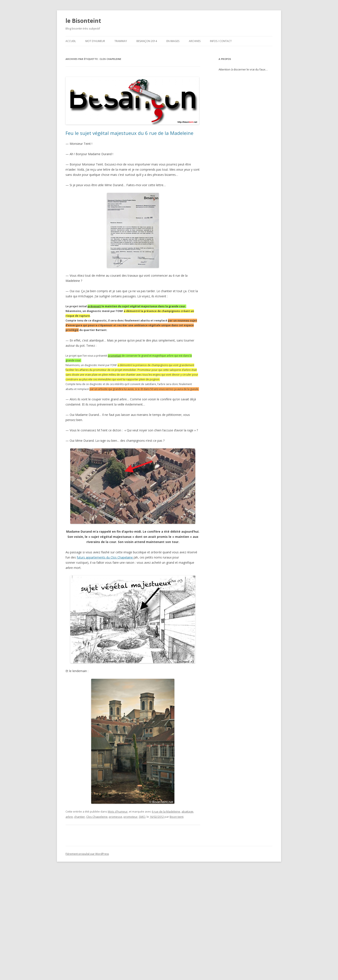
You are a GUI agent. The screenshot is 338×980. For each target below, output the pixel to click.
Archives (195, 41)
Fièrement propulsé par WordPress (87, 854)
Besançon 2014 (147, 41)
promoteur (131, 817)
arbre (69, 817)
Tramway (121, 41)
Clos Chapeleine (97, 817)
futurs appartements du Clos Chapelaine (105, 557)
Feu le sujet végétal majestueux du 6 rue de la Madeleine (129, 133)
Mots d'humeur (118, 811)
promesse (116, 817)
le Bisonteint (83, 21)
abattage (187, 811)
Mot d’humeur (95, 41)
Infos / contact (221, 41)
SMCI (142, 817)
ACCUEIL (71, 41)
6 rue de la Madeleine (166, 811)
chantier (80, 817)
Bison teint (177, 817)
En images (173, 41)
